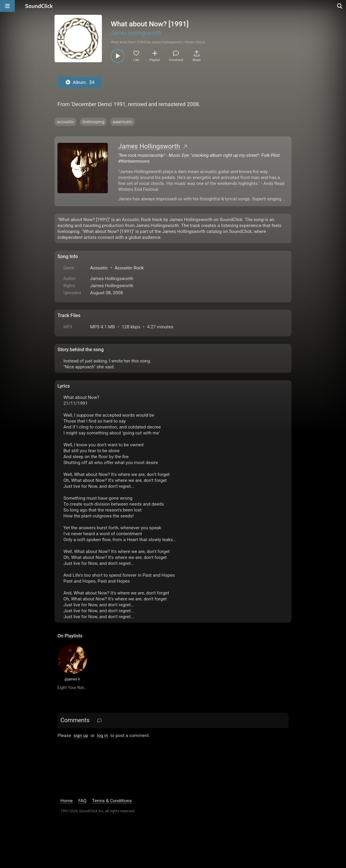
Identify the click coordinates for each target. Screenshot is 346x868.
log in (102, 736)
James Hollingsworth (136, 33)
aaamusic (122, 122)
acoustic (65, 122)
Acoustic (99, 268)
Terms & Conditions (112, 801)
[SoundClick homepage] (39, 6)
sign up (81, 736)
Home (67, 801)
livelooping (93, 122)
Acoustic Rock (129, 268)
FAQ (82, 801)
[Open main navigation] (7, 6)
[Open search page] (340, 6)
